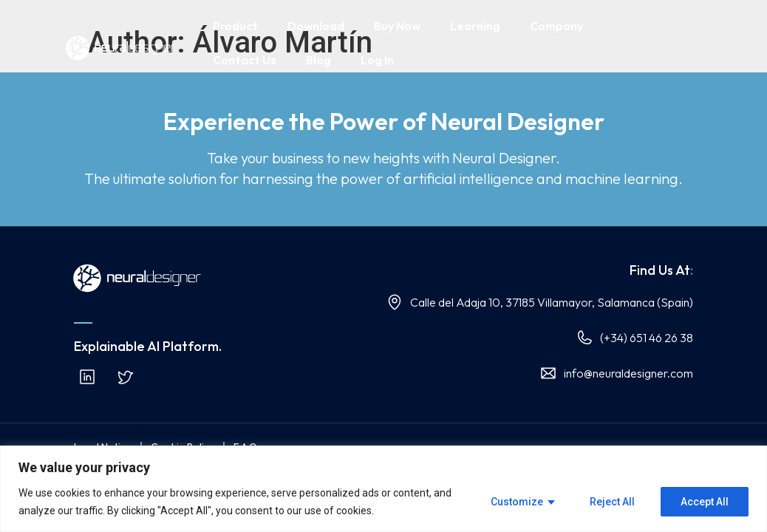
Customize (517, 502)
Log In (377, 60)
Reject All (612, 502)
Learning (475, 26)
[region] (383, 489)
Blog (318, 60)
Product (235, 26)
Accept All (705, 502)
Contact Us (245, 60)
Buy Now (397, 26)
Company (556, 26)
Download (316, 26)
